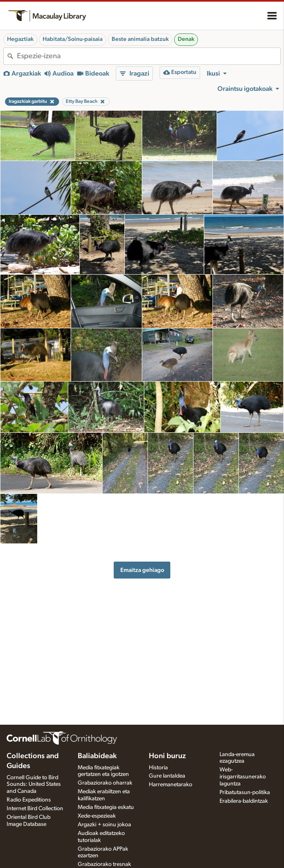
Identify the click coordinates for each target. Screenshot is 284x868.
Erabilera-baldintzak (244, 801)
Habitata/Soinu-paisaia (73, 39)
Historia (158, 768)
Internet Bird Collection (35, 809)
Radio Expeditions (29, 800)
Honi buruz (167, 756)
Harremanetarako (171, 785)
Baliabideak (97, 756)
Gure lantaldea (167, 776)
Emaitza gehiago (142, 570)
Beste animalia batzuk (140, 39)
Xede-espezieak (97, 816)
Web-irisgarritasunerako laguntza (243, 777)
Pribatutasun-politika (245, 792)
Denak (186, 39)
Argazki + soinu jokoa (104, 825)
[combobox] (149, 56)
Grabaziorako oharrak (105, 783)
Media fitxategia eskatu (106, 807)
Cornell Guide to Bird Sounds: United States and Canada (34, 785)
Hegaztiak (20, 39)
